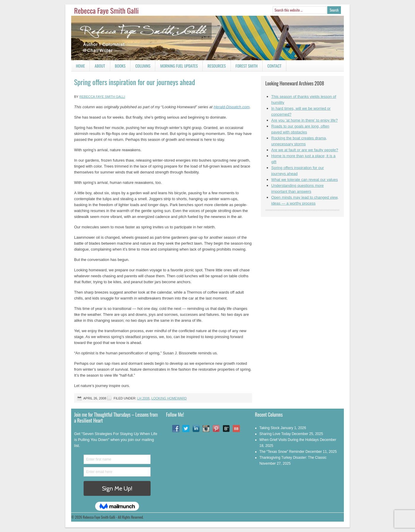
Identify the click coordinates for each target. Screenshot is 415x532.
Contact (272, 67)
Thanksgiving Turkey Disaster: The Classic (293, 458)
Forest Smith (247, 66)
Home (80, 66)
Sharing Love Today (275, 434)
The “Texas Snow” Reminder (282, 452)
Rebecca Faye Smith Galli (106, 10)
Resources (217, 66)
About (100, 66)
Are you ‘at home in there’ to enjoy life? (304, 120)
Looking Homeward (169, 398)
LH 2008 (143, 398)
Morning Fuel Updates (177, 67)
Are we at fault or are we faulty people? (305, 150)
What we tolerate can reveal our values (305, 180)
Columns (140, 67)
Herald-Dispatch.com (231, 107)
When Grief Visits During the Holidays (289, 440)
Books (118, 67)
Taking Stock (269, 428)
